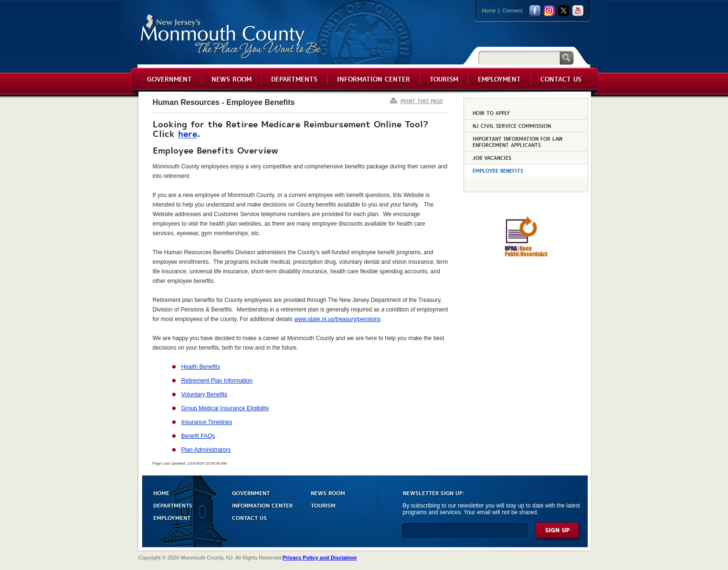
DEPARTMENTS (173, 505)
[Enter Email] (465, 535)
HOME (161, 492)
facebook (535, 11)
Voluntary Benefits (205, 394)
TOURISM (323, 505)
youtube (578, 11)
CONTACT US (249, 517)
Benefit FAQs (198, 436)
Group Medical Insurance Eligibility (225, 408)
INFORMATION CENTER (262, 505)
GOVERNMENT (251, 492)
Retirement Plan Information (217, 381)
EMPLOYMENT (172, 517)
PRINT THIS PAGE (422, 101)
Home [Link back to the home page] (489, 10)
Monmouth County (231, 36)
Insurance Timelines (207, 422)
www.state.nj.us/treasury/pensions (337, 319)
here (188, 133)
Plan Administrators (206, 450)
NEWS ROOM (328, 492)
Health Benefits (201, 367)
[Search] (519, 57)
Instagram (549, 11)
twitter (564, 11)
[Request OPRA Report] (526, 255)
